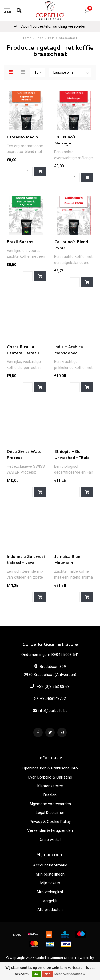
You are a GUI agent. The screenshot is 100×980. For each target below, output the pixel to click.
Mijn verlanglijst (50, 892)
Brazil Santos (20, 242)
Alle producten (50, 910)
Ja (36, 974)
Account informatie (50, 865)
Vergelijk (50, 901)
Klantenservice (50, 786)
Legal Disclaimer (50, 813)
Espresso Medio (22, 137)
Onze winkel (50, 840)
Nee (47, 974)
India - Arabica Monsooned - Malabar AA (69, 353)
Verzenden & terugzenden (50, 830)
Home (27, 38)
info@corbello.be (53, 711)
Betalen (50, 795)
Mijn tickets (50, 883)
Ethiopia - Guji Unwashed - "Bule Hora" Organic (72, 458)
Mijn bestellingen (50, 874)
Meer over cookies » (70, 974)
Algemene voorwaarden (50, 804)
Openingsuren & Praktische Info (50, 768)
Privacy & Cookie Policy (50, 822)
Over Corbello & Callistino (50, 777)
